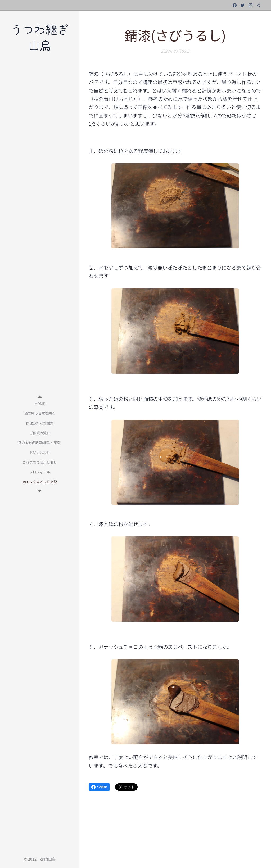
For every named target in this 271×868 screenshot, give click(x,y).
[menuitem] (40, 403)
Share (99, 787)
